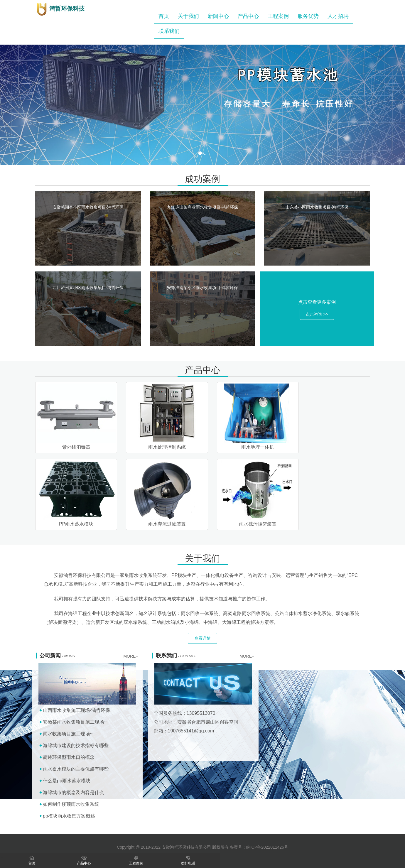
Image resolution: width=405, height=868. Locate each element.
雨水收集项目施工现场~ (68, 734)
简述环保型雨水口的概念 (69, 757)
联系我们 (169, 31)
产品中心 (248, 16)
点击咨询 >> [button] (317, 314)
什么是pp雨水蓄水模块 (67, 781)
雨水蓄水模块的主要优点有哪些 (76, 769)
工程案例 (278, 16)
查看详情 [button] (203, 638)
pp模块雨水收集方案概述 (69, 816)
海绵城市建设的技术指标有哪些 (76, 745)
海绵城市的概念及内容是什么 (73, 792)
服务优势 (308, 16)
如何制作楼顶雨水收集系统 (71, 804)
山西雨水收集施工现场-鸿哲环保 (76, 710)
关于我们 (188, 16)
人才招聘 (338, 16)
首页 (164, 16)
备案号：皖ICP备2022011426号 (259, 847)
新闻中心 (218, 16)
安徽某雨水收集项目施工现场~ (75, 722)
